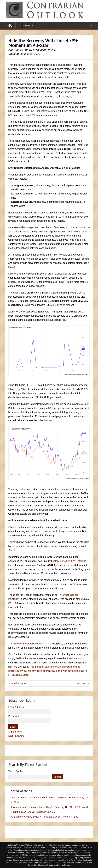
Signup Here (15, 732)
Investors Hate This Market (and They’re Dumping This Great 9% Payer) (50, 807)
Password (14, 716)
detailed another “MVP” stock (68, 561)
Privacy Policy (76, 860)
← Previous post (17, 683)
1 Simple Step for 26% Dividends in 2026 (33, 812)
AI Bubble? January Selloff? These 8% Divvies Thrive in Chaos (45, 817)
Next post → (83, 683)
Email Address (16, 707)
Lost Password (16, 736)
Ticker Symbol (16, 771)
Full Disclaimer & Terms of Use (54, 860)
